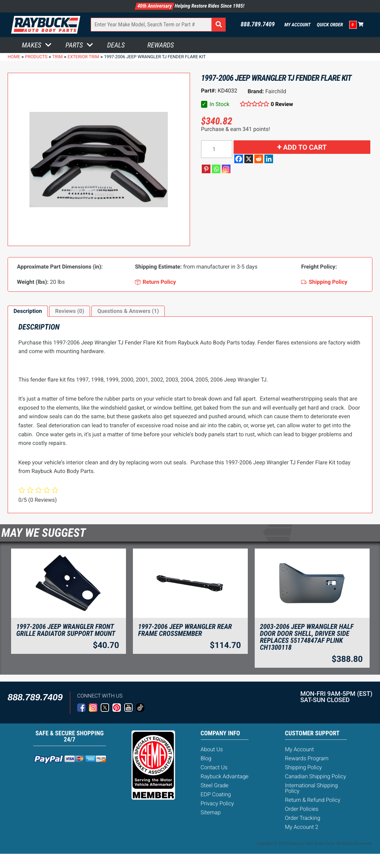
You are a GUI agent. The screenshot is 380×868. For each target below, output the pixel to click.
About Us (212, 749)
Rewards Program (307, 758)
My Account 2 (301, 827)
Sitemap (211, 812)
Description (28, 311)
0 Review (282, 104)
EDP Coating (216, 794)
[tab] (28, 311)
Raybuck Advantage (225, 776)
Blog (206, 758)
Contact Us (214, 767)
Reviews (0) (70, 311)
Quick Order (330, 25)
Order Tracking (302, 818)
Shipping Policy (303, 767)
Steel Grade (215, 785)
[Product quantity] (217, 149)
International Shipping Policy (311, 788)
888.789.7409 (258, 25)
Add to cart (305, 147)
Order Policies (302, 809)
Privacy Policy (217, 803)
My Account (298, 25)
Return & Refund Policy (313, 800)
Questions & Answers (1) (128, 311)
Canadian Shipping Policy (315, 776)
